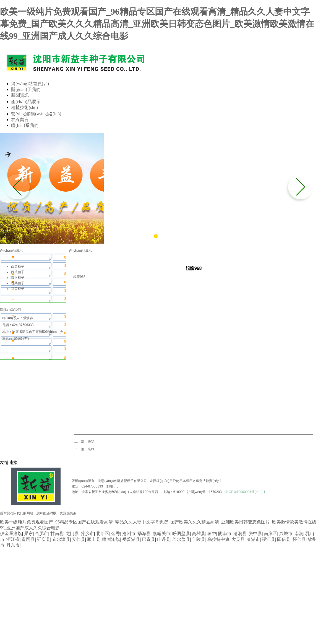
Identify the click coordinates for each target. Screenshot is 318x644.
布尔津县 (61, 539)
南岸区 (270, 534)
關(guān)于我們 (26, 89)
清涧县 (240, 534)
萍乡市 (87, 534)
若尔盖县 (181, 539)
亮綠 (91, 449)
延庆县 (44, 539)
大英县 (238, 539)
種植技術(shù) (24, 107)
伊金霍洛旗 (11, 534)
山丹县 (164, 539)
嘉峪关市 (161, 534)
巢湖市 (253, 539)
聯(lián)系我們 (25, 125)
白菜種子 (18, 267)
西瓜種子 (18, 272)
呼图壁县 (181, 534)
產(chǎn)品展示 (26, 102)
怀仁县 (299, 539)
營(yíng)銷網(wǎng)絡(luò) (36, 114)
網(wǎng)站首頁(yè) (30, 84)
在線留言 (20, 120)
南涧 (299, 534)
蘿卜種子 (18, 278)
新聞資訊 (20, 95)
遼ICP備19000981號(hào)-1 (245, 492)
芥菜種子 (18, 289)
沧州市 (129, 534)
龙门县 (72, 534)
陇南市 (225, 534)
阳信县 (284, 539)
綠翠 (91, 441)
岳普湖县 (131, 539)
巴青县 (148, 539)
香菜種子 (18, 283)
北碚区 (103, 534)
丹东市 (13, 545)
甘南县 (57, 534)
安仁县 (79, 539)
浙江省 (13, 539)
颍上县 (94, 539)
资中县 (255, 534)
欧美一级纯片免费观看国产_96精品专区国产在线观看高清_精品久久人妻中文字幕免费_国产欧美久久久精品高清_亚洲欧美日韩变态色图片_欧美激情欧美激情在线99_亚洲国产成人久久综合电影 (157, 24)
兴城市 (286, 534)
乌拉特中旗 (218, 539)
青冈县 (28, 539)
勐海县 (144, 534)
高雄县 (199, 534)
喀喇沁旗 (111, 539)
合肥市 (41, 534)
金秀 (116, 534)
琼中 (212, 534)
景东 (28, 534)
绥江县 (269, 539)
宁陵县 (199, 539)
